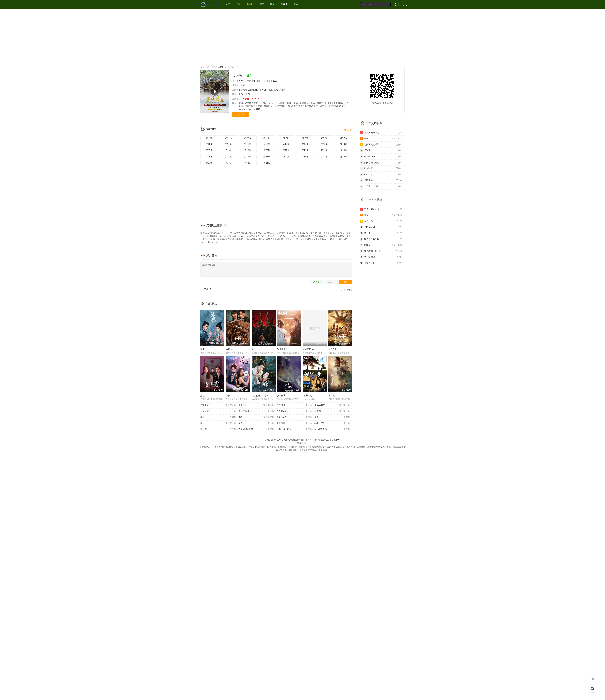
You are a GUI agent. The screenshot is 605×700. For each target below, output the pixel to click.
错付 (218, 423)
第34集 (229, 163)
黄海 (276, 90)
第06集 (305, 138)
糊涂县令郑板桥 (381, 239)
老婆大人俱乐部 (381, 145)
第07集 (324, 138)
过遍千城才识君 (294, 429)
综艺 (262, 4)
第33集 (209, 163)
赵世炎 (381, 233)
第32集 (344, 157)
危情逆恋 (218, 411)
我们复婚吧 (381, 257)
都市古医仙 (332, 423)
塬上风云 (218, 405)
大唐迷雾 (294, 423)
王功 (241, 94)
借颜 (228, 395)
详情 (259, 109)
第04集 (267, 138)
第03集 (248, 138)
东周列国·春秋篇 (381, 133)
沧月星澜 (281, 349)
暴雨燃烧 (381, 180)
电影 (238, 4)
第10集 (229, 144)
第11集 (248, 144)
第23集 (324, 150)
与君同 (332, 411)
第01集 (209, 138)
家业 (218, 417)
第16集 (344, 144)
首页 (228, 4)
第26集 (229, 157)
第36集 (267, 163)
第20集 (267, 150)
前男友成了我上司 (381, 251)
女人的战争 (381, 221)
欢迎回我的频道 (256, 429)
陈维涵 (253, 90)
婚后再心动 (294, 417)
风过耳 (381, 151)
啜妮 (248, 90)
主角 (332, 417)
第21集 (286, 150)
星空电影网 (335, 440)
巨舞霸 (381, 245)
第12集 (267, 144)
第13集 (286, 144)
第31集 (324, 157)
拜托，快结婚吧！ (381, 163)
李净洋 (265, 90)
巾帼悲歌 (381, 175)
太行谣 (332, 395)
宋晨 (259, 90)
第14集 (305, 144)
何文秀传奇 (381, 263)
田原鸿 (247, 94)
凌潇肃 (242, 90)
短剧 (296, 4)
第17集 (209, 150)
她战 (203, 395)
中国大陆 (258, 81)
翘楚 (254, 349)
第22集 (305, 150)
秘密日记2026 (309, 349)
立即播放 (240, 115)
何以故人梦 (308, 395)
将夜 (256, 417)
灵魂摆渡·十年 (256, 411)
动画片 (284, 4)
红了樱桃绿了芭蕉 (260, 395)
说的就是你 (381, 227)
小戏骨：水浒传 (381, 187)
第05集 (286, 138)
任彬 (271, 90)
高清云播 (347, 130)
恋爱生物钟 (381, 157)
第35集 (248, 163)
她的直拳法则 (332, 429)
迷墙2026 (230, 349)
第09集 (209, 144)
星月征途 (256, 405)
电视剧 (250, 4)
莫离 (203, 349)
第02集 (229, 138)
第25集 (209, 157)
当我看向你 (294, 411)
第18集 (229, 150)
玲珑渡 (218, 429)
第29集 (286, 157)
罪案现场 (294, 405)
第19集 (248, 150)
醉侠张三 (381, 169)
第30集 (305, 157)
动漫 (272, 4)
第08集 (344, 138)
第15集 (324, 144)
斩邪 (256, 423)
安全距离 (281, 395)
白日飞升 (333, 349)
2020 (275, 81)
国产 (241, 81)
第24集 (344, 150)
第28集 (267, 157)
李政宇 (282, 90)
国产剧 (221, 67)
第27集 (248, 157)
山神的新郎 (332, 405)
